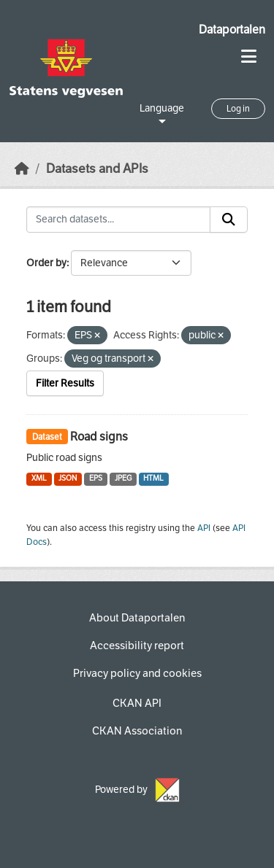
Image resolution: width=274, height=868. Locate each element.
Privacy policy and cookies (137, 673)
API (204, 528)
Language (162, 108)
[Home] (22, 169)
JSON (68, 478)
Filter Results (65, 383)
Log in (238, 109)
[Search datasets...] (118, 220)
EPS (96, 478)
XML (39, 478)
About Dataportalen (137, 618)
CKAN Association (137, 731)
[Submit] (229, 220)
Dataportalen (232, 30)
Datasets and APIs (97, 169)
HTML (153, 478)
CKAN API (137, 703)
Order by (46, 263)
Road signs (99, 437)
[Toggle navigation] (249, 57)
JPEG (123, 478)
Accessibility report (137, 646)
